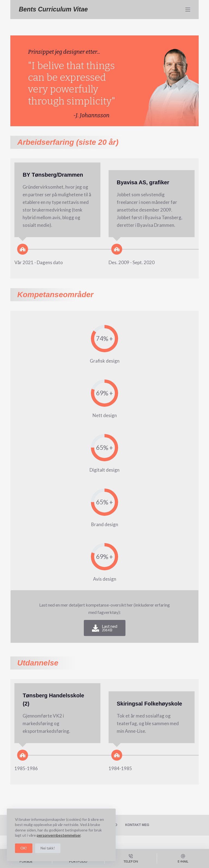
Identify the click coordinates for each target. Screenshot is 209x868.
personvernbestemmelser (59, 835)
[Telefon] (131, 858)
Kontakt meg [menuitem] (137, 825)
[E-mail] (183, 858)
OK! (24, 848)
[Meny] (188, 10)
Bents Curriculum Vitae (53, 9)
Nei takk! (48, 848)
